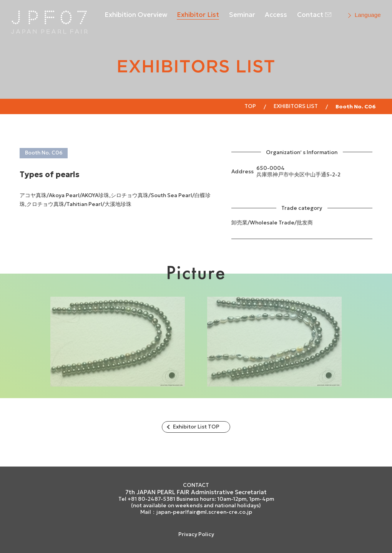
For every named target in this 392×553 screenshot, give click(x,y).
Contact (310, 15)
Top (250, 106)
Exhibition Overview (136, 15)
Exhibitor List (198, 15)
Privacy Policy (196, 534)
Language (368, 15)
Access (276, 15)
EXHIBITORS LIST (296, 106)
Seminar (242, 15)
